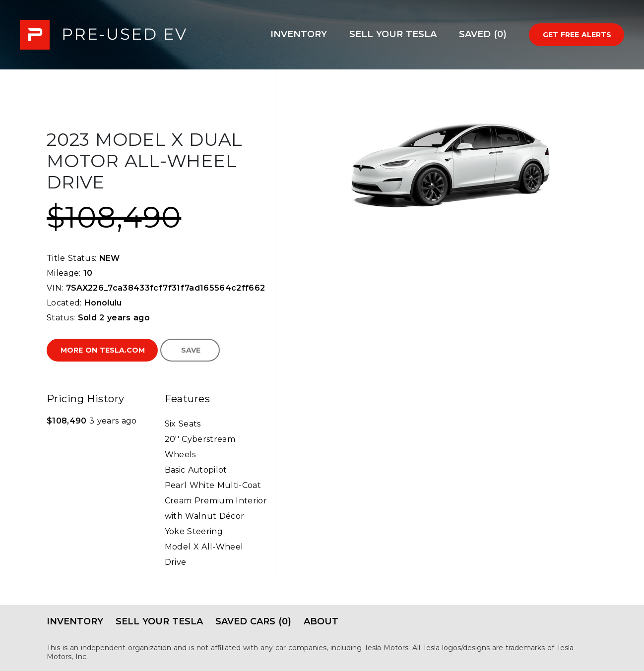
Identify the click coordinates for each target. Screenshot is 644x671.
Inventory (299, 34)
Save (191, 350)
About (321, 621)
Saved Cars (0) (253, 621)
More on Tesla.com (103, 350)
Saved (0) (483, 34)
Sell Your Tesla (393, 34)
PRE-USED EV (103, 35)
